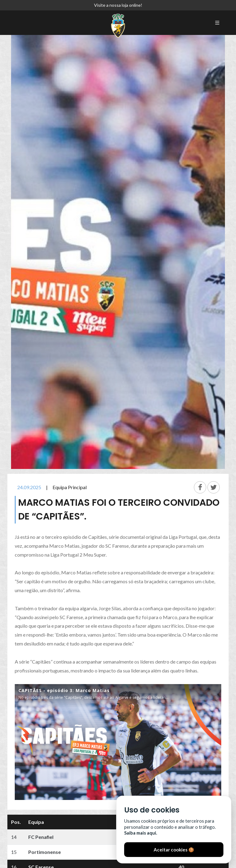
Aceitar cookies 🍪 (174, 850)
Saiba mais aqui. (141, 833)
